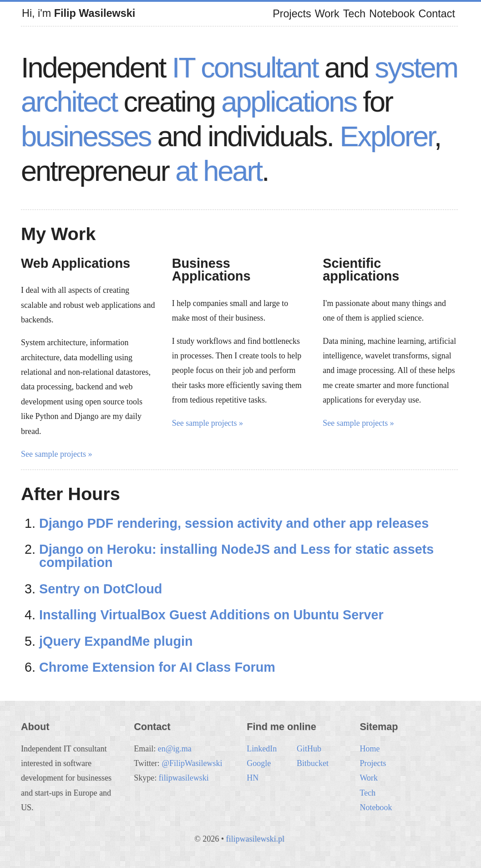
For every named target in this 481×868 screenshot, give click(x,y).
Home (370, 749)
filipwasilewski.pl (255, 839)
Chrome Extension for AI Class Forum (157, 667)
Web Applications (76, 263)
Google (259, 763)
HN (253, 778)
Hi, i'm (78, 13)
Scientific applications (361, 270)
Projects (292, 14)
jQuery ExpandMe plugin (116, 641)
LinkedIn (262, 749)
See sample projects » (56, 454)
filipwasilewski (184, 778)
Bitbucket (313, 763)
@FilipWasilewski (192, 763)
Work (327, 14)
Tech (354, 14)
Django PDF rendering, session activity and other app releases (234, 523)
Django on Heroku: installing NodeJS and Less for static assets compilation (236, 556)
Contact (437, 14)
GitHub (309, 749)
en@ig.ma (175, 749)
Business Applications (211, 270)
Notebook (392, 14)
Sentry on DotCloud (101, 589)
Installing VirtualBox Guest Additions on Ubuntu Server (211, 615)
